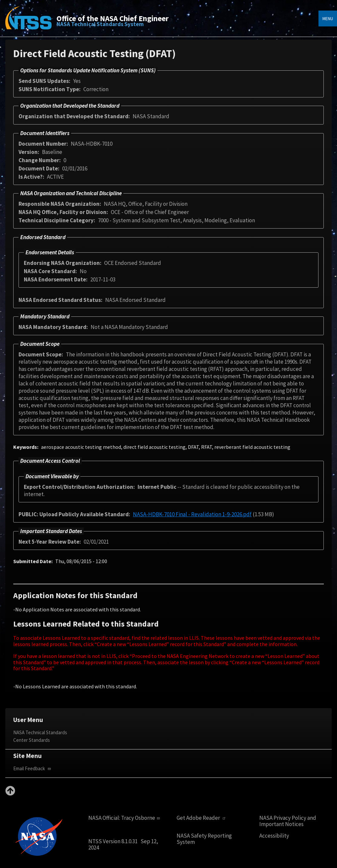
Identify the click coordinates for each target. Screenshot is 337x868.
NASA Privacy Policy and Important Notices (288, 821)
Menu (328, 18)
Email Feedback (33, 768)
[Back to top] (10, 794)
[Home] (28, 22)
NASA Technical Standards (40, 732)
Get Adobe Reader (202, 818)
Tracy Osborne (141, 818)
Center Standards (32, 740)
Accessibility (274, 836)
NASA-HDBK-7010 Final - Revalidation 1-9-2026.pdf (192, 514)
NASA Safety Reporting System (204, 839)
